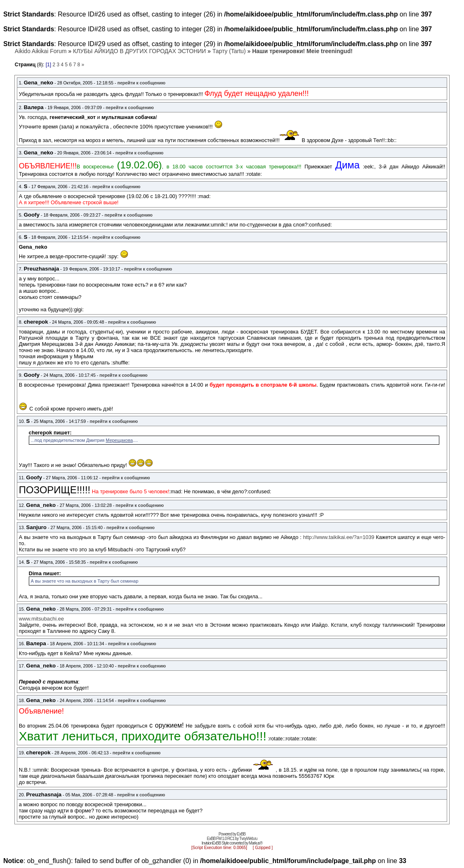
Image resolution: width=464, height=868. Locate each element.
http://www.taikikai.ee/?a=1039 (339, 537)
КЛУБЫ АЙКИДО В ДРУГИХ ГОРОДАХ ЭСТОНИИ (139, 51)
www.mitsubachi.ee (42, 619)
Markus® (256, 843)
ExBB (241, 834)
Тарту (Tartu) (229, 51)
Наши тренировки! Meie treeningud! (302, 51)
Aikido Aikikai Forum (41, 51)
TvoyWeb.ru (248, 839)
